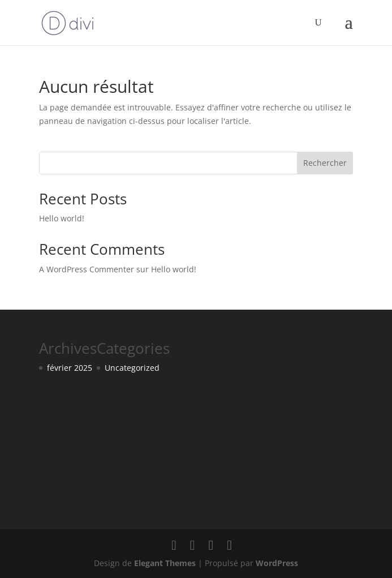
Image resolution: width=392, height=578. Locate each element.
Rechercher (325, 163)
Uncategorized (132, 368)
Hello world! (62, 218)
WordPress (277, 563)
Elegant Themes (165, 563)
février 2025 (70, 368)
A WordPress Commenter (87, 269)
